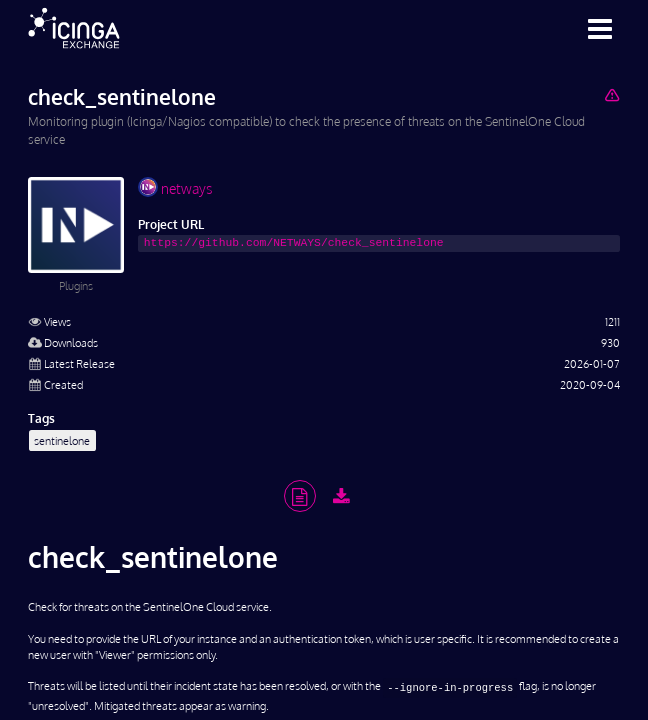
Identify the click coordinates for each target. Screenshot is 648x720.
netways (175, 187)
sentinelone (62, 440)
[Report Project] (611, 94)
